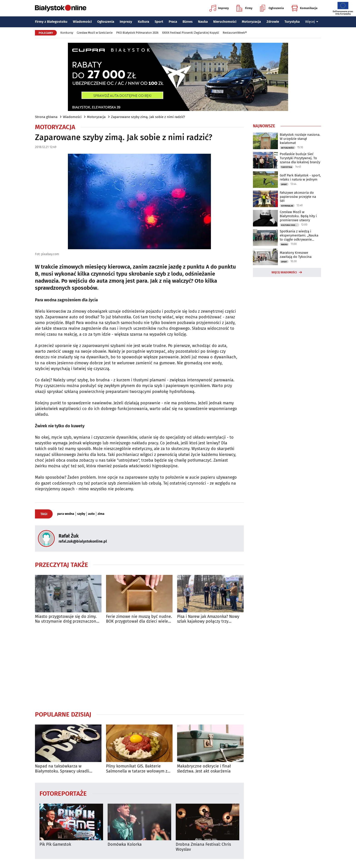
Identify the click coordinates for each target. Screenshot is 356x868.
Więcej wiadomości (284, 272)
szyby (81, 514)
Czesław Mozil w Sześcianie (95, 33)
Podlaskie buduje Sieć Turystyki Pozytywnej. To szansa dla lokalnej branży (300, 158)
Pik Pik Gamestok (55, 844)
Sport (159, 22)
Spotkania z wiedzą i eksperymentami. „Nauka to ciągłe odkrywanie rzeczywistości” (299, 235)
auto (91, 514)
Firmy (244, 8)
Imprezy (219, 8)
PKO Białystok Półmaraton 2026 (137, 33)
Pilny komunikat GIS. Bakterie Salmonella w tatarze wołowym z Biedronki (137, 769)
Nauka (203, 22)
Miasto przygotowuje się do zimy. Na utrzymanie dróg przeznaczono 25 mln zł (67, 619)
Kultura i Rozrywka (290, 225)
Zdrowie (273, 22)
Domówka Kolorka (125, 844)
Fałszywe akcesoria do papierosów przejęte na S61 (298, 197)
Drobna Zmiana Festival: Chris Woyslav (203, 847)
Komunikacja (304, 8)
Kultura (143, 22)
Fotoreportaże (63, 793)
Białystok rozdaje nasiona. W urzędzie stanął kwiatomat (300, 139)
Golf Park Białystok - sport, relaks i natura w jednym (300, 177)
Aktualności (288, 148)
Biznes (188, 22)
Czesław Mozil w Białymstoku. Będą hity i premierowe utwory (298, 216)
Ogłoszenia (272, 8)
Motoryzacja (251, 22)
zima (101, 514)
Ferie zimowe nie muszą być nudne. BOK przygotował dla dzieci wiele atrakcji (139, 619)
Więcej (312, 22)
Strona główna (46, 117)
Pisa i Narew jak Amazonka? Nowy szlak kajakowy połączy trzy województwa (208, 619)
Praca (173, 22)
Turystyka (292, 22)
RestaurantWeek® (235, 33)
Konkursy (67, 33)
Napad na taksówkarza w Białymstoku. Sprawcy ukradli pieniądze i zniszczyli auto (62, 769)
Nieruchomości (225, 22)
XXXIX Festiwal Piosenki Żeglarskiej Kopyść (191, 33)
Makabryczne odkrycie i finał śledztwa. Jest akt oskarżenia (204, 769)
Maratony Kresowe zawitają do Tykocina (296, 255)
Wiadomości (82, 22)
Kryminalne (287, 206)
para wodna (66, 514)
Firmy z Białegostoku (51, 22)
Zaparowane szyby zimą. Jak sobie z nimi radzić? (148, 117)
